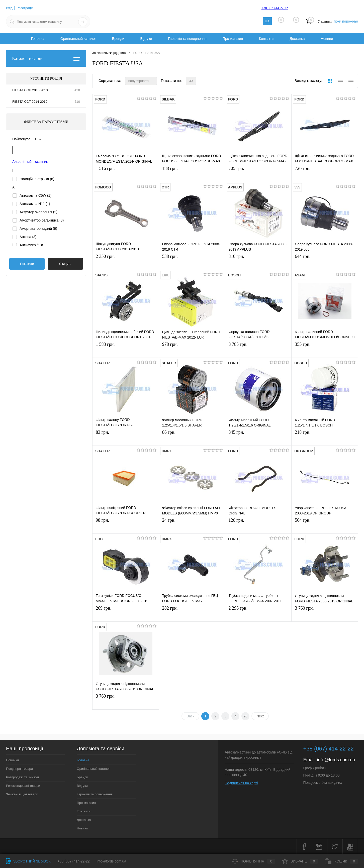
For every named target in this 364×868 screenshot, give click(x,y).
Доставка (297, 39)
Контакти (266, 39)
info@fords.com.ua (336, 760)
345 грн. (258, 438)
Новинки (12, 760)
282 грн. (192, 614)
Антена (28, 237)
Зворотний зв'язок (28, 861)
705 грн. (258, 175)
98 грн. (126, 526)
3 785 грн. (258, 350)
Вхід (9, 8)
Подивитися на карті (241, 783)
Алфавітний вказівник (30, 162)
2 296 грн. (258, 614)
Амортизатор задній (38, 229)
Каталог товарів (46, 59)
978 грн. (192, 350)
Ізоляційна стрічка (37, 179)
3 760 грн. (325, 614)
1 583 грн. (126, 350)
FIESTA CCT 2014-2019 (30, 102)
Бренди (118, 39)
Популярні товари (19, 769)
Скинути (65, 264)
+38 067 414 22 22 (275, 8)
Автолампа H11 (35, 204)
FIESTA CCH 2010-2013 (30, 90)
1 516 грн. (126, 175)
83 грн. (126, 438)
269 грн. (126, 614)
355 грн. (325, 350)
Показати (27, 264)
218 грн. (325, 438)
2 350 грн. (126, 262)
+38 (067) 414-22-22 (74, 861)
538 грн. (192, 262)
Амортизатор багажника (42, 220)
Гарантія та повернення (187, 39)
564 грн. (325, 526)
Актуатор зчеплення (38, 212)
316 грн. (258, 262)
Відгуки (146, 39)
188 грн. (192, 175)
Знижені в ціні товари (22, 794)
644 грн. (325, 262)
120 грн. (258, 526)
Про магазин (233, 39)
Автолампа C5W (35, 195)
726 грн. (325, 175)
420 (77, 90)
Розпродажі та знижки (22, 777)
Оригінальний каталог (78, 39)
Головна (38, 39)
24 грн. (192, 526)
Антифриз (31, 245)
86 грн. (192, 438)
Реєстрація (26, 8)
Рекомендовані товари (23, 786)
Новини (327, 39)
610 (77, 102)
